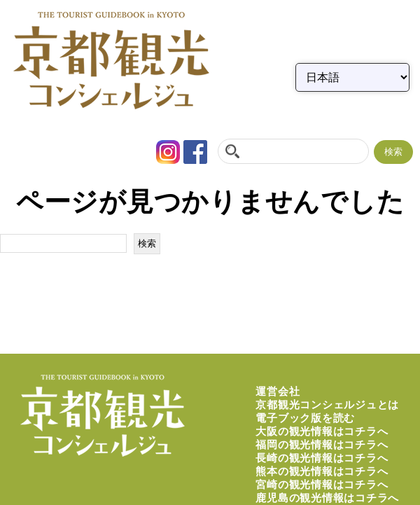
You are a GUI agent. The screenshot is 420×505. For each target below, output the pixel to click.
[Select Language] (352, 77)
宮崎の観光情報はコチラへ (322, 484)
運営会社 (278, 391)
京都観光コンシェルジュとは (327, 404)
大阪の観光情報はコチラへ (322, 431)
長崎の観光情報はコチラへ (322, 458)
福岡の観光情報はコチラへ (322, 444)
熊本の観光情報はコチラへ (322, 471)
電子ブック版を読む (305, 418)
